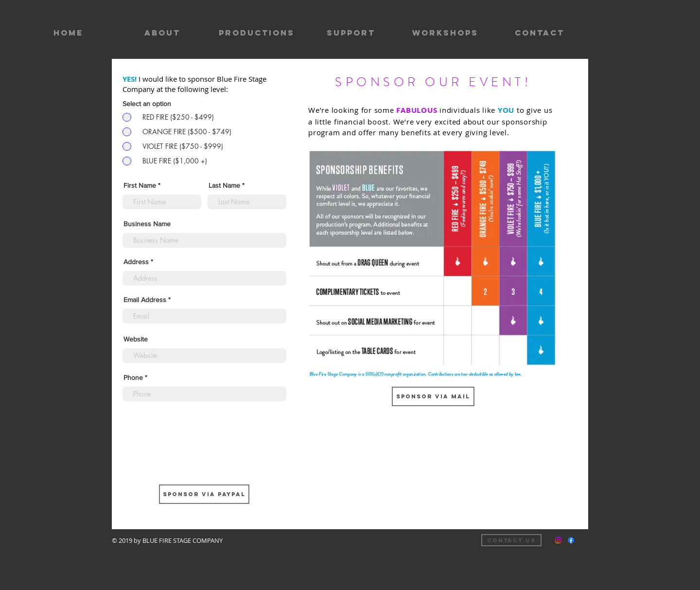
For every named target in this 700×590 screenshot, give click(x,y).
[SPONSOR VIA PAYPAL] (204, 494)
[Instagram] (558, 540)
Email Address (145, 300)
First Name (140, 185)
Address (136, 262)
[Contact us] (511, 540)
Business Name (147, 224)
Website (136, 339)
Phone (133, 377)
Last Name (224, 185)
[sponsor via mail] (433, 396)
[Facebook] (571, 540)
